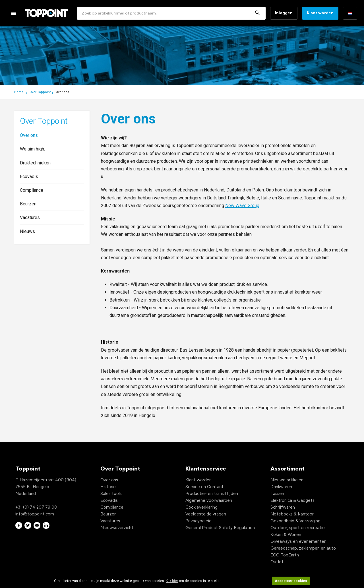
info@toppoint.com (35, 514)
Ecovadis (29, 177)
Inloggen (284, 13)
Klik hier (172, 581)
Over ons (29, 135)
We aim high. (32, 149)
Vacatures (30, 217)
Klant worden (320, 13)
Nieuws (27, 231)
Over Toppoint (40, 92)
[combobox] (171, 13)
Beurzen (28, 204)
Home (19, 92)
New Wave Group (242, 206)
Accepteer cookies (291, 581)
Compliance (32, 190)
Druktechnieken (35, 163)
